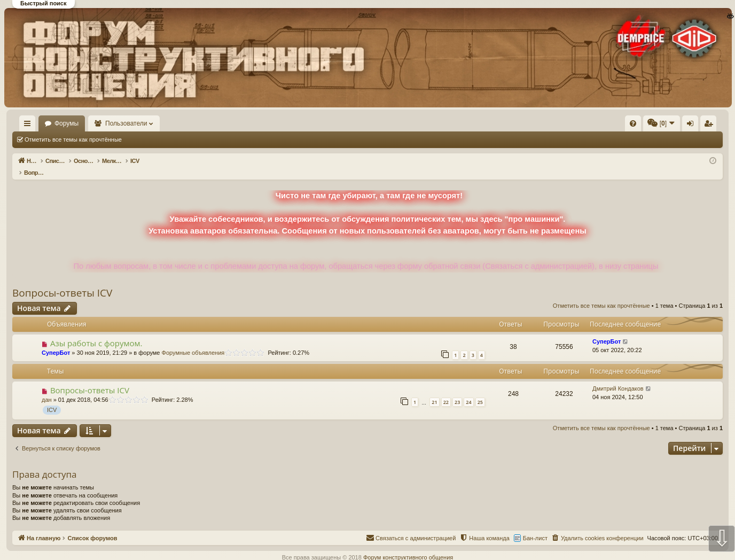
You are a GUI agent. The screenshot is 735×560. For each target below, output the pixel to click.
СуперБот (56, 341)
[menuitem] (472, 123)
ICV (52, 399)
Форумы (97, 123)
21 (434, 391)
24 (468, 391)
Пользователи (158, 123)
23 (457, 391)
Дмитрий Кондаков (618, 377)
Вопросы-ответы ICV (62, 282)
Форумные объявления (193, 341)
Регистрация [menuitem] (634, 126)
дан (47, 388)
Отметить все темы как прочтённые (73, 139)
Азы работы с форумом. (96, 332)
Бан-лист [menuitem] (535, 527)
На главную (43, 123)
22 (446, 391)
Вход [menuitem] (616, 126)
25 (480, 391)
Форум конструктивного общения (408, 546)
